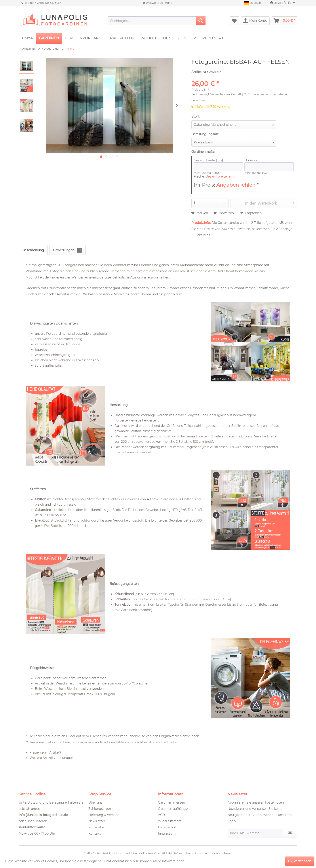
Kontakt (95, 833)
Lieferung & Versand (104, 815)
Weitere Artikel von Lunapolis (50, 758)
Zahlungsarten (100, 809)
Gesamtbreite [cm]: (219, 165)
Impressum (167, 833)
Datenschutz (168, 827)
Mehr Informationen (169, 861)
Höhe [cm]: (269, 165)
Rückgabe (96, 827)
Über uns (95, 802)
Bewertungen (68, 250)
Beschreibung (33, 250)
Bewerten (224, 213)
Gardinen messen (171, 802)
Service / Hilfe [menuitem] (281, 3)
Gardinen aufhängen (174, 809)
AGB (162, 815)
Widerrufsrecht (170, 821)
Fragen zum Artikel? (43, 752)
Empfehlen (251, 213)
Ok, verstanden (300, 861)
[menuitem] (157, 21)
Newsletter (97, 821)
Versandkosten (220, 94)
